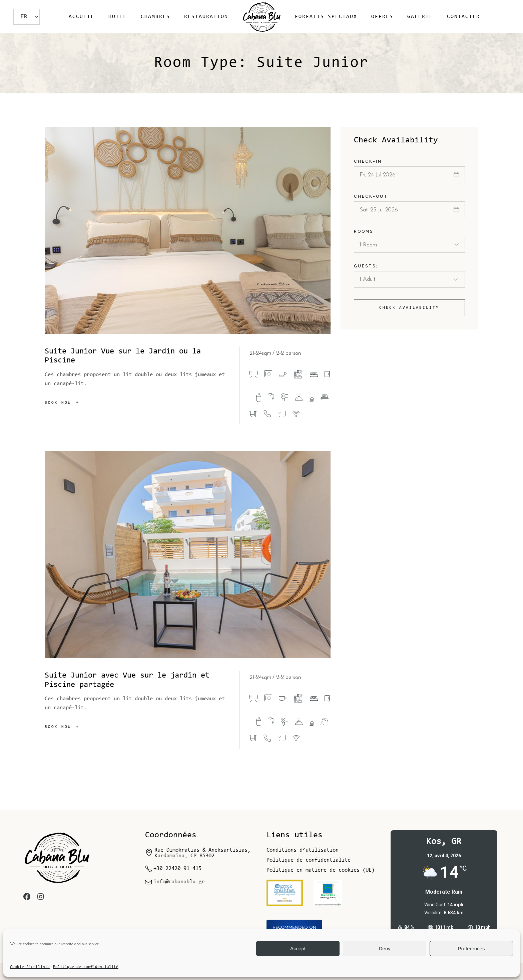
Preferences (471, 948)
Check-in (368, 161)
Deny (384, 948)
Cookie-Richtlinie (30, 967)
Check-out (371, 196)
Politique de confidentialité (86, 967)
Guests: (366, 266)
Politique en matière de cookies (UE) (321, 870)
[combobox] (409, 245)
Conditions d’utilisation (303, 850)
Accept (298, 948)
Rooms (364, 231)
